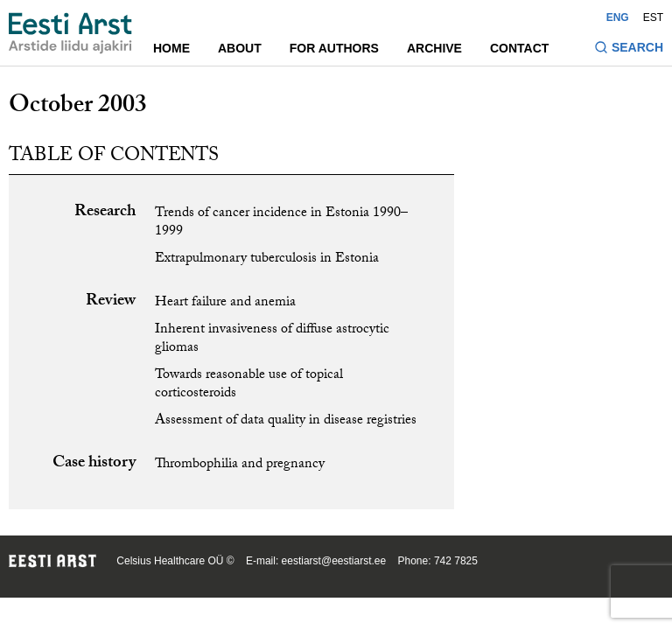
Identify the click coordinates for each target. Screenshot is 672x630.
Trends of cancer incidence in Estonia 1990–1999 (281, 223)
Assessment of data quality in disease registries (286, 421)
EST (653, 17)
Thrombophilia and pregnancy (240, 465)
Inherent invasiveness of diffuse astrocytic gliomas (272, 339)
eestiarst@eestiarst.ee (334, 561)
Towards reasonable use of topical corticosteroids (249, 385)
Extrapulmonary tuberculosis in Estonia (267, 259)
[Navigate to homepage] (70, 33)
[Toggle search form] (629, 49)
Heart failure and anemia (225, 303)
